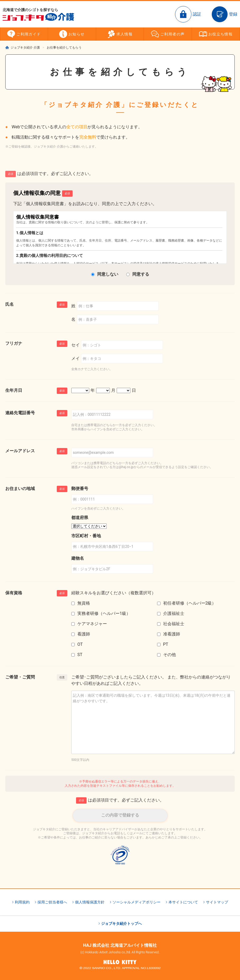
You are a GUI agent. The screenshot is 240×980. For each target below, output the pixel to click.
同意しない (108, 274)
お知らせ (77, 34)
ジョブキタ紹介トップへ (121, 924)
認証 (197, 14)
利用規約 (22, 902)
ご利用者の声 (172, 34)
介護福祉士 (174, 613)
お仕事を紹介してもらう (64, 48)
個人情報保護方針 (90, 902)
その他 (170, 655)
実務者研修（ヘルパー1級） (104, 613)
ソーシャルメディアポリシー (137, 902)
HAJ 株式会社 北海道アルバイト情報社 (120, 945)
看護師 (84, 634)
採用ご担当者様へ (52, 902)
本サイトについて (183, 902)
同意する (141, 274)
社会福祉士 (174, 624)
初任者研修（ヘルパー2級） (190, 603)
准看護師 (172, 634)
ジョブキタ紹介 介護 (25, 48)
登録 (233, 14)
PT (166, 644)
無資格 (84, 603)
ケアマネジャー (92, 624)
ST (80, 655)
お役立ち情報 (220, 34)
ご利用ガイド (29, 34)
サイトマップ (217, 902)
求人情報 (125, 34)
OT (80, 644)
